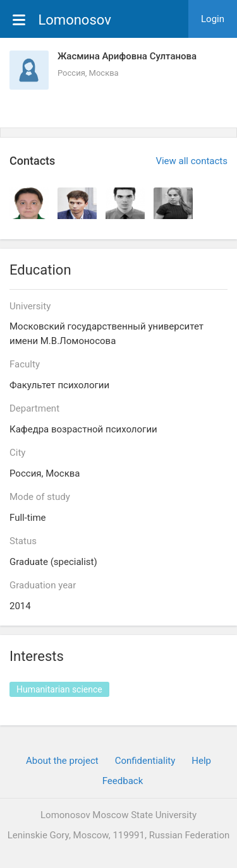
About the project (62, 761)
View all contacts (191, 161)
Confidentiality (145, 761)
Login (213, 19)
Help (201, 761)
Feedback (123, 781)
